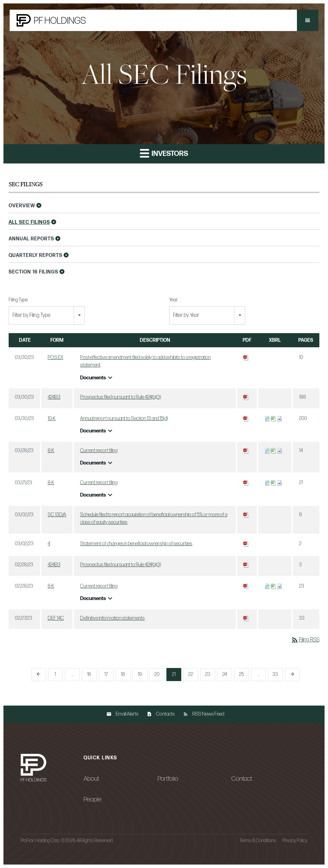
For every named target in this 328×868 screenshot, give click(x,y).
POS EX (55, 357)
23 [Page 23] (208, 674)
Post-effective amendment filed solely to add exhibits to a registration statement (145, 361)
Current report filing (99, 451)
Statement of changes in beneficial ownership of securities (136, 544)
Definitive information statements (112, 618)
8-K (51, 451)
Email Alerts (127, 714)
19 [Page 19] (140, 674)
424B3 (54, 397)
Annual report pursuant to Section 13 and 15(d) (124, 418)
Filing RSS (305, 640)
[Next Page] (292, 675)
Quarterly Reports (36, 255)
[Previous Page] (38, 675)
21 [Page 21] (174, 674)
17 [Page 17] (106, 674)
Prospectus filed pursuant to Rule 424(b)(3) (120, 397)
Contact (242, 779)
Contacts (165, 714)
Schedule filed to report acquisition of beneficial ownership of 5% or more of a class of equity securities (154, 519)
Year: (174, 300)
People (93, 799)
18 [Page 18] (123, 674)
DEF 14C (56, 618)
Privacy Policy (295, 841)
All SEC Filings (29, 222)
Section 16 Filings (33, 272)
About (91, 779)
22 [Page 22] (191, 674)
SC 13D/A (57, 515)
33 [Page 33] (275, 674)
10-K (52, 418)
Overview (22, 206)
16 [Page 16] (89, 674)
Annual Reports (31, 239)
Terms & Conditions (258, 841)
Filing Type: (18, 300)
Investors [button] (164, 153)
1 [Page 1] (55, 674)
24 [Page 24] (225, 674)
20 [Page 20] (157, 674)
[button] (308, 20)
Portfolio (168, 779)
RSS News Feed (208, 714)
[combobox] (47, 315)
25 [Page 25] (241, 674)
